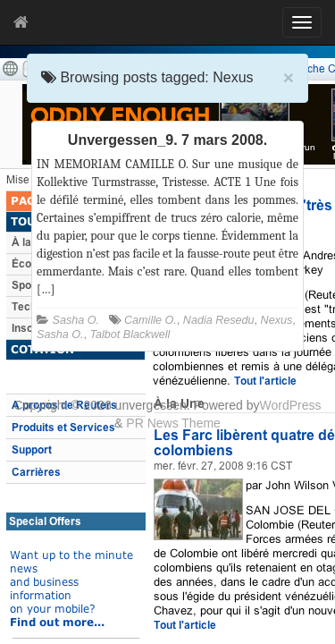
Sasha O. (76, 320)
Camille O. (151, 320)
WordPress (290, 405)
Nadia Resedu (219, 320)
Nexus (277, 320)
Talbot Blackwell (130, 335)
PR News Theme (173, 423)
